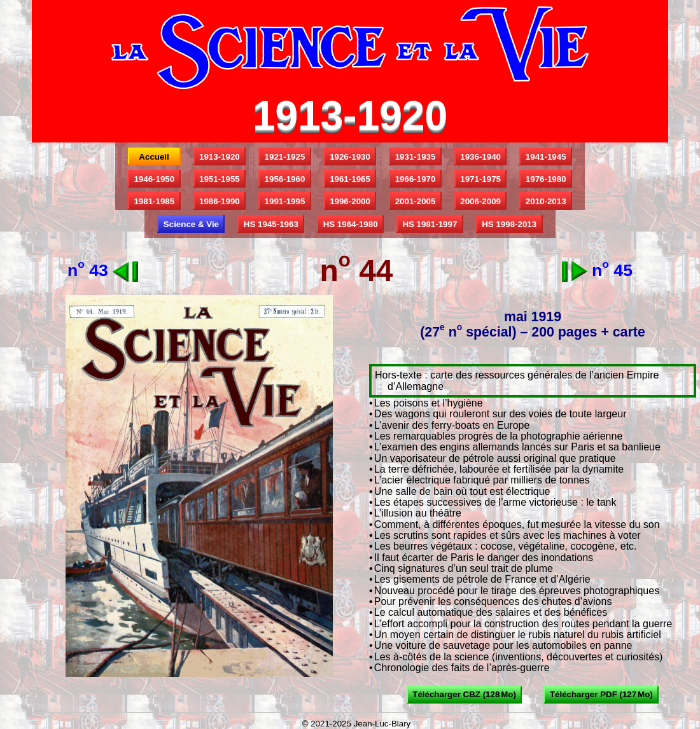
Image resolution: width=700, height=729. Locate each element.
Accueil (154, 157)
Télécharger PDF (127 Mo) (601, 694)
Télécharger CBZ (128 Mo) (464, 694)
